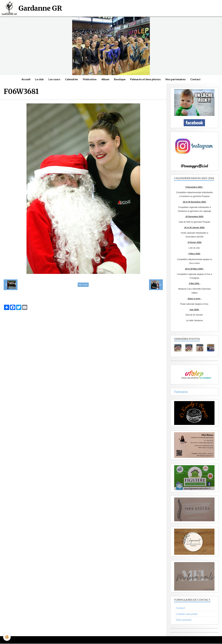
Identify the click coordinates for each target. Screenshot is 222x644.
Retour (83, 285)
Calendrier (71, 79)
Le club (38, 79)
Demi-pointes (184, 620)
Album (105, 79)
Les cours (54, 79)
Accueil (25, 79)
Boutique (120, 79)
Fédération (90, 79)
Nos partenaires (177, 79)
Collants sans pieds (187, 614)
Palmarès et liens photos (146, 79)
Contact (197, 79)
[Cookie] (7, 637)
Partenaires (181, 392)
